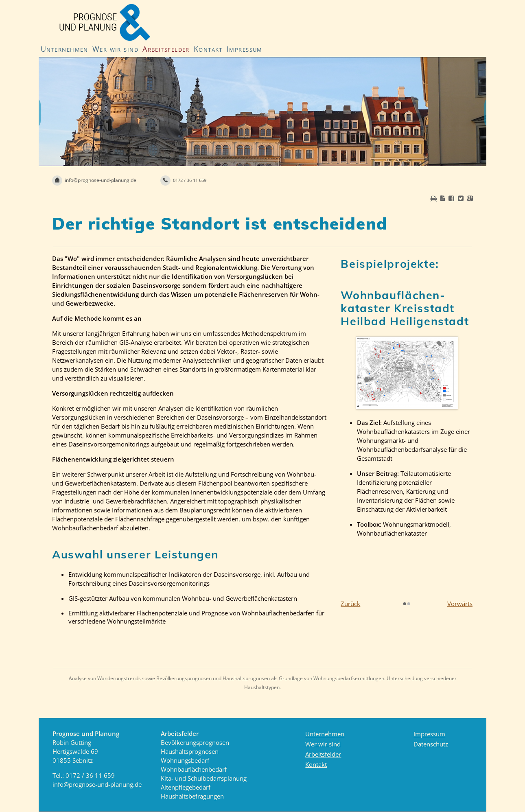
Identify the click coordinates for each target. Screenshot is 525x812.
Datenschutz (431, 744)
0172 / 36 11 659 (90, 775)
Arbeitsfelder (166, 49)
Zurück (350, 604)
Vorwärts (460, 604)
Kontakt (208, 49)
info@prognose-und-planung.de (97, 784)
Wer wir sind (115, 49)
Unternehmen (65, 49)
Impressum (245, 49)
